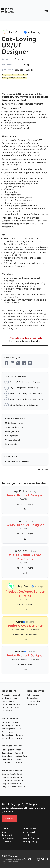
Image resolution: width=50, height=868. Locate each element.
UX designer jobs (12, 431)
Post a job (9, 818)
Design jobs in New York (12, 753)
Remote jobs (32, 698)
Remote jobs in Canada (12, 735)
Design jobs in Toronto (12, 762)
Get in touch (29, 832)
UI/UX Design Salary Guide (16, 461)
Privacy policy (30, 841)
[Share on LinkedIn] (12, 363)
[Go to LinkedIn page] (34, 859)
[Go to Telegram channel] (47, 859)
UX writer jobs (11, 444)
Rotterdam (18, 635)
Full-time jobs (33, 695)
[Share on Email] (30, 363)
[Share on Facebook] (7, 363)
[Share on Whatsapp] (24, 363)
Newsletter (28, 835)
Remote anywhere (10, 722)
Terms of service (31, 838)
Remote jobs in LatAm (12, 738)
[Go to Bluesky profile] (43, 859)
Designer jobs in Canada (13, 780)
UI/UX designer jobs (13, 423)
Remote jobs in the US (11, 729)
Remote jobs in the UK (12, 732)
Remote (19, 70)
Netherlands (31, 635)
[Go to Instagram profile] (39, 859)
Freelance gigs (33, 701)
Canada (30, 664)
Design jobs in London (11, 750)
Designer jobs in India (11, 784)
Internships (32, 704)
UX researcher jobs (13, 440)
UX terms (6, 841)
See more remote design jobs (33, 483)
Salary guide (8, 835)
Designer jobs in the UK (12, 777)
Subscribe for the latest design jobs (25, 341)
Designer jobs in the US (12, 774)
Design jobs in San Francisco (14, 756)
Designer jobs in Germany (13, 787)
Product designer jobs (14, 427)
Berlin (20, 605)
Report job (43, 469)
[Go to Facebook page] (30, 859)
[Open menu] (46, 10)
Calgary (20, 664)
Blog (4, 832)
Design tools (8, 838)
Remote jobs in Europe (12, 726)
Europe (29, 70)
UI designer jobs (12, 436)
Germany (30, 605)
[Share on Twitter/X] (18, 363)
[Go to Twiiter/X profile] (25, 859)
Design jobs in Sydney (11, 759)
